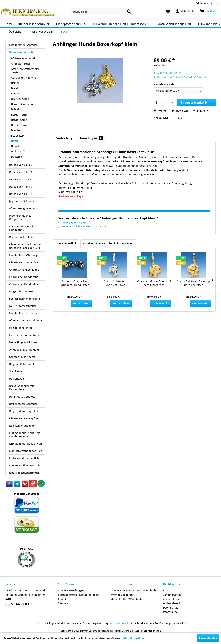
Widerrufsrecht (172, 603)
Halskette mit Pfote (21, 328)
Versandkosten (172, 599)
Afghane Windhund (23, 58)
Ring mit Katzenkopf (22, 364)
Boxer (15, 141)
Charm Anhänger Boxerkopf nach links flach (194, 283)
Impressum (170, 612)
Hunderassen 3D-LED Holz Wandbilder (134, 590)
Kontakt (63, 599)
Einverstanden (208, 638)
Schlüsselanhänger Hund (25, 299)
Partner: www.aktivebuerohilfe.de (79, 595)
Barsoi (15, 83)
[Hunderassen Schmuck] (34, 24)
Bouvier (16, 130)
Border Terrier (20, 115)
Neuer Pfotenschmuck (23, 306)
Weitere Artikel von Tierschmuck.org (82, 226)
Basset (15, 93)
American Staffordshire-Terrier (26, 71)
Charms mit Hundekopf (24, 277)
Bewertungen (91, 138)
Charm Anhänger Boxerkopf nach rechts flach (154, 283)
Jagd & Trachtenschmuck (24, 473)
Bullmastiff (18, 151)
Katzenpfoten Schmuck (23, 404)
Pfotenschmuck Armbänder (26, 320)
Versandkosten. (118, 623)
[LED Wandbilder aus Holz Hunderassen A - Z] (122, 24)
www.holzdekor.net (122, 595)
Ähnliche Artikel (66, 243)
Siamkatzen (16, 371)
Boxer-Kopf (18, 136)
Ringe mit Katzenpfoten (24, 411)
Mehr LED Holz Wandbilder (127, 599)
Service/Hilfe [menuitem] (206, 3)
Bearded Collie (20, 99)
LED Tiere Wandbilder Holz (26, 451)
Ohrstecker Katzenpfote (24, 418)
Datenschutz (171, 608)
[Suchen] (129, 11)
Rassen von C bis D (21, 165)
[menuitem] (102, 11)
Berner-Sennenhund (24, 104)
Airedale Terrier (21, 64)
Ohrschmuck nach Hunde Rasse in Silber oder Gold (25, 246)
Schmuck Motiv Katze (22, 357)
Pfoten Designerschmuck (25, 208)
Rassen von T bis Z (21, 194)
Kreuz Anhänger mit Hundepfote (22, 228)
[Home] (9, 24)
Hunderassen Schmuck (23, 45)
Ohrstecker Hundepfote (24, 262)
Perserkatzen (17, 379)
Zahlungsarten (172, 595)
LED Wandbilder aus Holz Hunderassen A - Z (25, 435)
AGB (166, 590)
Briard (15, 146)
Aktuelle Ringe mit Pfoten (25, 350)
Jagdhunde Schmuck (22, 201)
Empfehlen (202, 111)
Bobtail (15, 109)
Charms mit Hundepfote (24, 284)
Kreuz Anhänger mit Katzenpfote (22, 388)
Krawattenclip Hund (21, 237)
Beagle (15, 88)
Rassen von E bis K (21, 172)
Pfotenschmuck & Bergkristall (20, 217)
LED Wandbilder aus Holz (25, 465)
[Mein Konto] (185, 11)
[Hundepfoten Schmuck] (71, 24)
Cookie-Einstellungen (71, 590)
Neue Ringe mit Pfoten (23, 342)
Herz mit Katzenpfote (22, 397)
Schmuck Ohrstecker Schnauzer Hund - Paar (75, 283)
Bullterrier (17, 157)
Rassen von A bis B (21, 52)
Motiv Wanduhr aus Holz (24, 458)
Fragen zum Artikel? (72, 223)
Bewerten (180, 111)
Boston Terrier (20, 125)
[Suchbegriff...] (102, 11)
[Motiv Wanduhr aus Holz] (174, 24)
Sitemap (63, 603)
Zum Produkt (81, 303)
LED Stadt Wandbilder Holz (26, 444)
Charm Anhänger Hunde (24, 270)
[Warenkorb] (208, 11)
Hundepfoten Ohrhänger (24, 255)
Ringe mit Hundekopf (22, 291)
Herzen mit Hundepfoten (24, 335)
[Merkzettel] (168, 11)
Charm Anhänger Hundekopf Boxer (114, 283)
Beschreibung (64, 138)
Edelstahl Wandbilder (22, 426)
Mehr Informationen (134, 638)
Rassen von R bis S (21, 187)
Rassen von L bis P (21, 179)
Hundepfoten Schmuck (23, 313)
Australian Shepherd (24, 78)
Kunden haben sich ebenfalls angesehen (108, 243)
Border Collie (19, 120)
